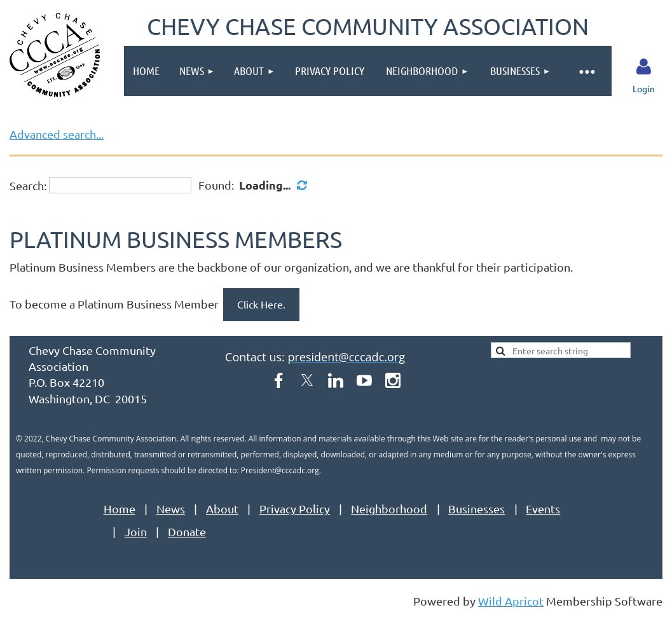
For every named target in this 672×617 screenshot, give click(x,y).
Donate (187, 531)
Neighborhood (389, 509)
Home (120, 509)
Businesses (477, 509)
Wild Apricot (511, 601)
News (171, 509)
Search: (28, 185)
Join (136, 531)
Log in (643, 67)
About (222, 509)
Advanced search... (57, 134)
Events (543, 509)
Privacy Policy (295, 509)
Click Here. (261, 304)
